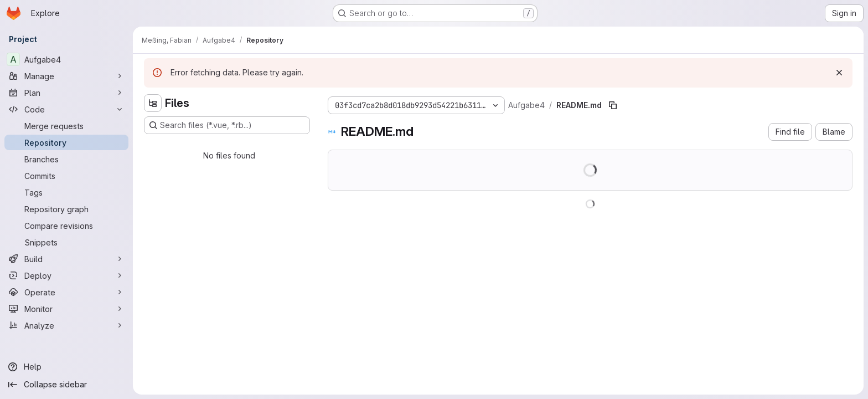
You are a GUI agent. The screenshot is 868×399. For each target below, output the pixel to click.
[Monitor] (66, 309)
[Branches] (66, 159)
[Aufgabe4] (66, 59)
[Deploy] (66, 275)
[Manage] (66, 76)
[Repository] (66, 142)
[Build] (66, 259)
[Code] (66, 109)
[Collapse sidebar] (66, 385)
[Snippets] (66, 242)
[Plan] (66, 93)
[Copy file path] (613, 105)
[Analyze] (66, 325)
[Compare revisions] (66, 226)
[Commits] (66, 176)
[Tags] (66, 192)
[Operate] (66, 292)
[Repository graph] (66, 209)
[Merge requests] (66, 126)
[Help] (66, 367)
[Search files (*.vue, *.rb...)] (227, 125)
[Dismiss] (839, 73)
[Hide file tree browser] (153, 103)
